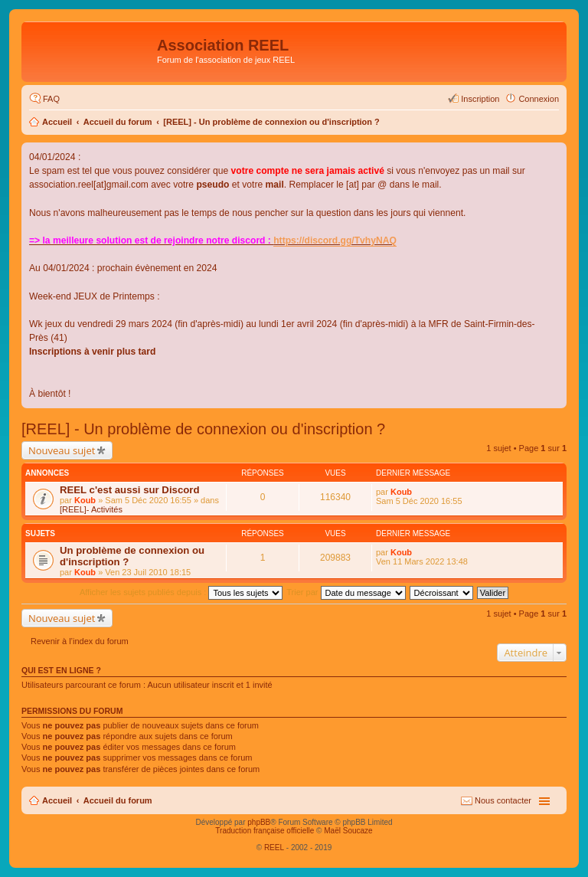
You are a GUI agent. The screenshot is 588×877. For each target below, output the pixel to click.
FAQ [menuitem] (51, 99)
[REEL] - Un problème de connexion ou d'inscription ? (271, 122)
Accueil (57, 122)
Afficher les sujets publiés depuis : (181, 592)
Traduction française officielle (265, 831)
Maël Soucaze (348, 831)
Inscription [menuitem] (480, 99)
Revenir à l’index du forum (80, 641)
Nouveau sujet (62, 450)
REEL (274, 848)
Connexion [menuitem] (539, 99)
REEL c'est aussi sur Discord (129, 490)
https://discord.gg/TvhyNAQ (335, 241)
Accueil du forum (118, 122)
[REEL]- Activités (91, 509)
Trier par (346, 592)
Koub (85, 500)
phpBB (259, 822)
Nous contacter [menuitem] (503, 800)
